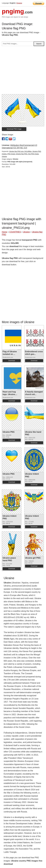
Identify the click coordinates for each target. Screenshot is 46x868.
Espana (19, 3)
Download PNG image (14, 129)
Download (12, 361)
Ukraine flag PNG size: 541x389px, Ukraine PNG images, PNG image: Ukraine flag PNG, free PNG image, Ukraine (21, 154)
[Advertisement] (23, 71)
